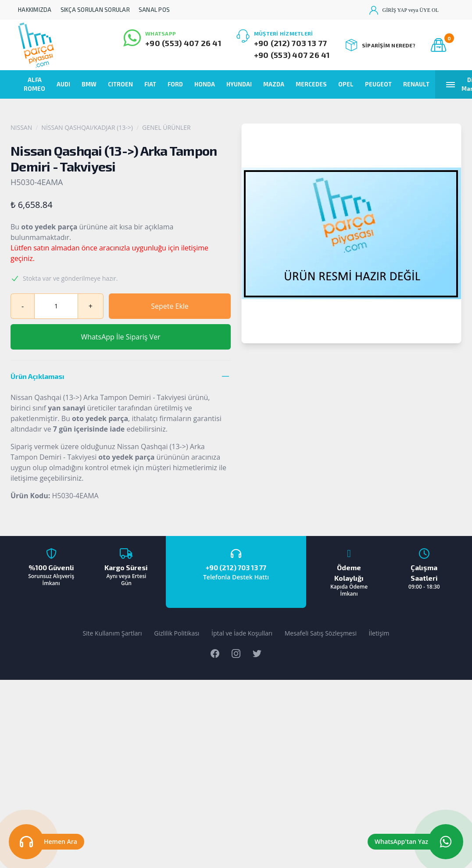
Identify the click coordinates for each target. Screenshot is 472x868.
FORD (175, 84)
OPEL (346, 84)
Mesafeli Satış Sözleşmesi (321, 633)
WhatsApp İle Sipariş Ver (120, 337)
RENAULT (416, 84)
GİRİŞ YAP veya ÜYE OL (404, 10)
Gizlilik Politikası (177, 633)
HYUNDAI (239, 84)
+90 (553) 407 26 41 (183, 43)
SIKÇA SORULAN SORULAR (95, 10)
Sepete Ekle (170, 306)
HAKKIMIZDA (35, 10)
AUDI (63, 84)
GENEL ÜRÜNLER (166, 127)
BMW (89, 84)
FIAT (150, 84)
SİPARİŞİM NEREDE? (381, 45)
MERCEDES (311, 84)
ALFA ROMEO (34, 84)
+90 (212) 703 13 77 (291, 43)
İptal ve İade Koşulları (242, 633)
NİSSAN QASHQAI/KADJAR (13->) (87, 127)
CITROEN (120, 84)
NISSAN (21, 127)
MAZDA (274, 84)
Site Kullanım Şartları (112, 633)
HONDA (205, 84)
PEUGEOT (378, 84)
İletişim (379, 633)
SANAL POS (154, 10)
